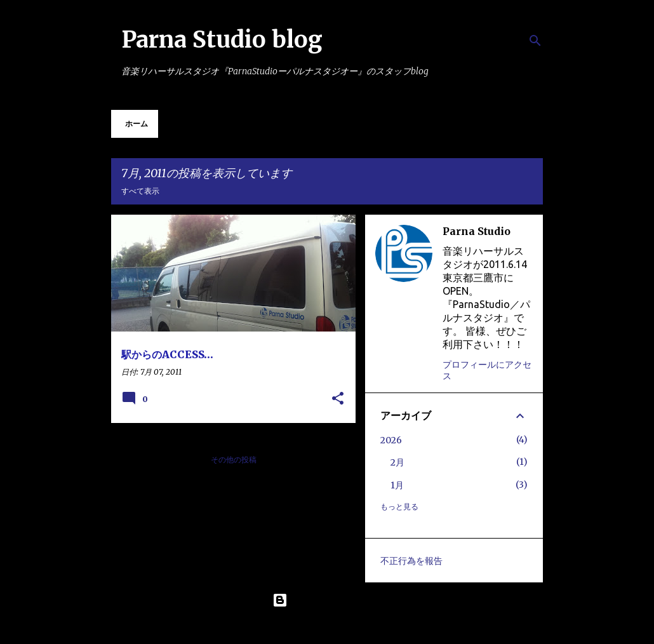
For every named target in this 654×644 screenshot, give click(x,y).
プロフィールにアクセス (487, 370)
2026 (391, 440)
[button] (338, 399)
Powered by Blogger (327, 600)
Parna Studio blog (222, 40)
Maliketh (360, 626)
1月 (397, 485)
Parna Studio (477, 231)
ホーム (137, 124)
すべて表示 (140, 191)
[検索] (535, 41)
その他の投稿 (234, 460)
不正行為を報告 (411, 561)
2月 (397, 462)
